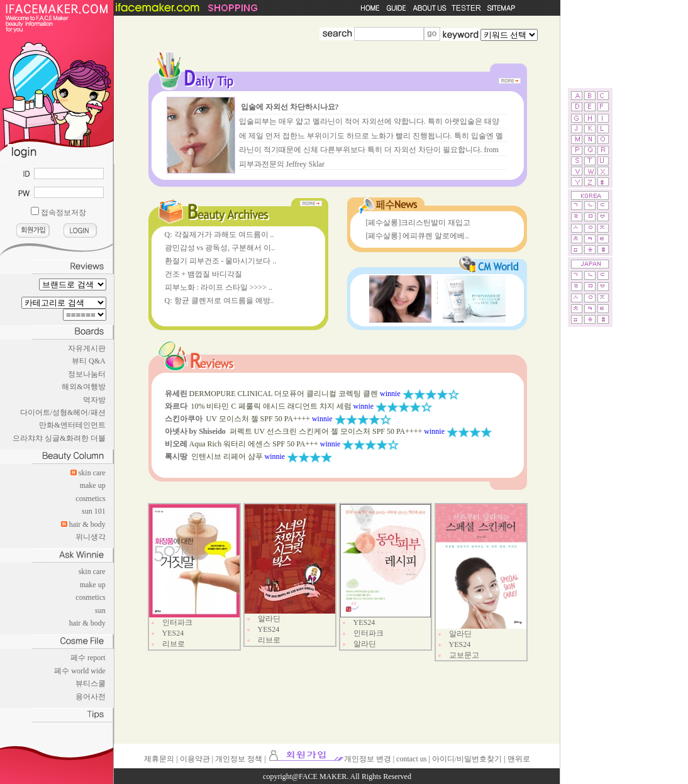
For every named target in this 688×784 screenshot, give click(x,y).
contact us (411, 759)
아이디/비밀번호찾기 (467, 759)
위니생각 (91, 537)
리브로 (174, 644)
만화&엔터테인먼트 (72, 425)
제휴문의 (159, 759)
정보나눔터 (87, 374)
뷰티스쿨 (91, 683)
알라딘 (269, 619)
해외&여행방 (83, 387)
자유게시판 (87, 348)
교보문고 (464, 655)
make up (93, 485)
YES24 (173, 633)
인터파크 (177, 622)
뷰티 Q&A (89, 361)
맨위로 (519, 759)
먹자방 (94, 400)
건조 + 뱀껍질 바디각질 (204, 274)
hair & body (87, 524)
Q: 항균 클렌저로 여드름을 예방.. (219, 301)
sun (100, 610)
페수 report (88, 658)
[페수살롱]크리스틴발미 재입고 (419, 223)
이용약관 (195, 759)
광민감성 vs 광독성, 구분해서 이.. (220, 248)
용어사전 (91, 697)
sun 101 (94, 511)
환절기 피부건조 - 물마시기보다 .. (221, 261)
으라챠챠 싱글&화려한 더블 (59, 438)
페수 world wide (80, 671)
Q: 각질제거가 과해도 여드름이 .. (219, 235)
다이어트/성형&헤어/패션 (63, 412)
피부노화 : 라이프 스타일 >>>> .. (219, 287)
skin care (92, 473)
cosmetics (90, 499)
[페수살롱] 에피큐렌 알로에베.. (418, 236)
